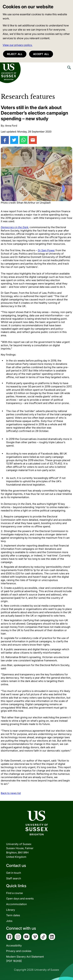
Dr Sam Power (46, 250)
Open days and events (20, 898)
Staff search (14, 878)
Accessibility (14, 945)
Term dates (13, 915)
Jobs (9, 921)
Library (11, 910)
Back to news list (11, 793)
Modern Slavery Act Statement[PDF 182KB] (25, 959)
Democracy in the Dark (15, 227)
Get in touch (14, 873)
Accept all (41, 54)
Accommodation (16, 904)
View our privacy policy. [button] (18, 45)
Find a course (14, 893)
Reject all (15, 54)
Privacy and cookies (19, 951)
